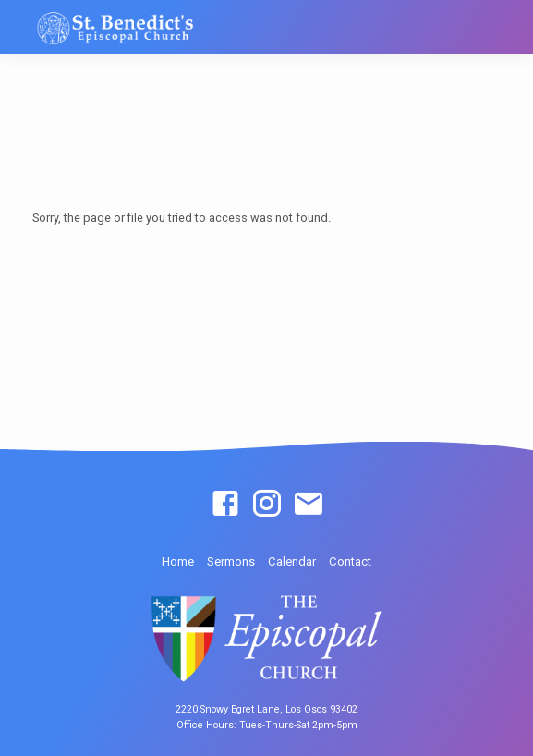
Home (178, 561)
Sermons (231, 561)
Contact (350, 561)
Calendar (292, 561)
